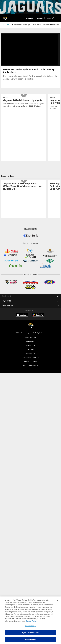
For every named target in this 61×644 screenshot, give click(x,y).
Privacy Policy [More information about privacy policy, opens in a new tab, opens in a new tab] (31, 621)
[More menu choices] (58, 18)
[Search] (53, 18)
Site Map (30, 329)
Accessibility (31, 321)
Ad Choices (30, 333)
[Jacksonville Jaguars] (31, 305)
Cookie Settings (31, 341)
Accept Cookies (30, 639)
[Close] (57, 600)
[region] (30, 620)
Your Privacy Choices (30, 337)
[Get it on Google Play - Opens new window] (38, 295)
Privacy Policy (31, 317)
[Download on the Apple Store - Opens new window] (22, 294)
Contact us (31, 325)
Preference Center (31, 344)
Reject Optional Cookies (30, 633)
